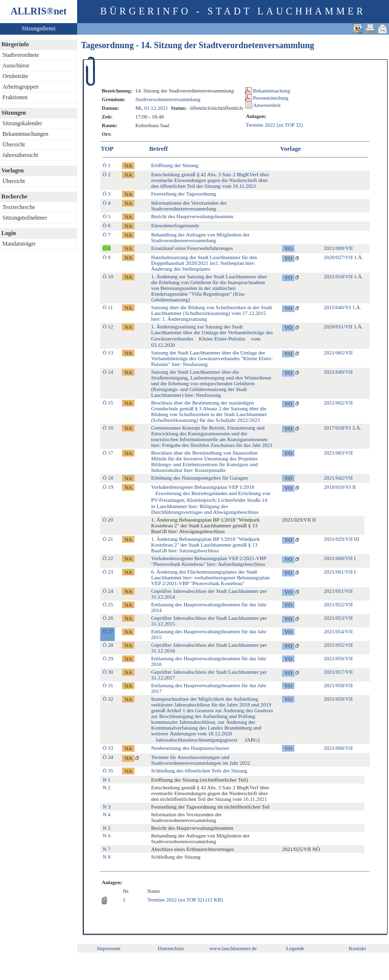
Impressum (109, 948)
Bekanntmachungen (25, 134)
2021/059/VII (338, 699)
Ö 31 (108, 685)
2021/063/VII (338, 453)
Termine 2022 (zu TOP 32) (274, 125)
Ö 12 (108, 327)
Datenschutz (171, 948)
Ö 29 (108, 658)
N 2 (107, 787)
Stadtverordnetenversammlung (168, 99)
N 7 (107, 849)
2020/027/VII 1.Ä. (344, 257)
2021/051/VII (338, 591)
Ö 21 (108, 539)
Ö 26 (108, 618)
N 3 (107, 807)
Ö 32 (108, 699)
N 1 (107, 780)
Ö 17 (108, 453)
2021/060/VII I (340, 558)
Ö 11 (108, 307)
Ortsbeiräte (15, 76)
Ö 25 (108, 604)
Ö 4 (107, 203)
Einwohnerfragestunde (175, 225)
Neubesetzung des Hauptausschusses (190, 748)
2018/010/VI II (340, 487)
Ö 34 (108, 757)
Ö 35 (108, 771)
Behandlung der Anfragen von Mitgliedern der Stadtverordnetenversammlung (200, 237)
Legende (295, 948)
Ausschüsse (16, 65)
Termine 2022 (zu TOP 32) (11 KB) (185, 900)
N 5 (107, 828)
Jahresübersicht (20, 155)
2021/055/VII (338, 645)
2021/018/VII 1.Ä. (344, 276)
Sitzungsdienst (39, 28)
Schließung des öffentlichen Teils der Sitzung (199, 771)
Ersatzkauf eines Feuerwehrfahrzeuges (192, 248)
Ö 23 (108, 572)
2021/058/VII (338, 685)
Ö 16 (108, 428)
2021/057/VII (338, 672)
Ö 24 (108, 591)
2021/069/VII (338, 248)
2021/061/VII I (340, 572)
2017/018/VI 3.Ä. (343, 428)
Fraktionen (15, 97)
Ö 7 (107, 235)
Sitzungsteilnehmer (25, 218)
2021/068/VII (338, 748)
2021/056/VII (338, 658)
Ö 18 (108, 478)
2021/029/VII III (342, 539)
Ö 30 (108, 672)
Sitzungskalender (22, 123)
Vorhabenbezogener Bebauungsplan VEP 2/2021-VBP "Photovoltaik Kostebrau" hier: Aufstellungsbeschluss (208, 561)
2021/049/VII (338, 372)
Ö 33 (108, 748)
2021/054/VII (338, 631)
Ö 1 (107, 165)
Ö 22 (108, 558)
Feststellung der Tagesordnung (183, 194)
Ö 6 (107, 225)
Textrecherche (19, 207)
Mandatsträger (19, 244)
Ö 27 (108, 631)
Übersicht (14, 144)
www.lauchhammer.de (233, 948)
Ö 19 (108, 487)
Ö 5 (107, 216)
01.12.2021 (156, 108)
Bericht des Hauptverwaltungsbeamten (192, 216)
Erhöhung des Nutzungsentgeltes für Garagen (199, 478)
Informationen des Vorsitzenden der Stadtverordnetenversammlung (189, 206)
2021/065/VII (338, 353)
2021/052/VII (338, 604)
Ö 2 (107, 174)
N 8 (107, 857)
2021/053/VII (338, 618)
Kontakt (357, 948)
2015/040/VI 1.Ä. (343, 307)
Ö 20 (108, 520)
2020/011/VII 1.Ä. (343, 327)
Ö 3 (107, 194)
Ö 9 (107, 257)
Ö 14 (108, 372)
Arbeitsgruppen (20, 87)
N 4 (107, 814)
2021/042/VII (338, 478)
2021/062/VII (338, 403)
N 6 (107, 836)
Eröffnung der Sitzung (174, 165)
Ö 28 (108, 645)
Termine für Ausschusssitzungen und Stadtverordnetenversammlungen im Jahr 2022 (201, 760)
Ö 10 (108, 276)
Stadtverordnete (21, 55)
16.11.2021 (255, 799)
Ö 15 (108, 403)
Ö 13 (108, 353)
